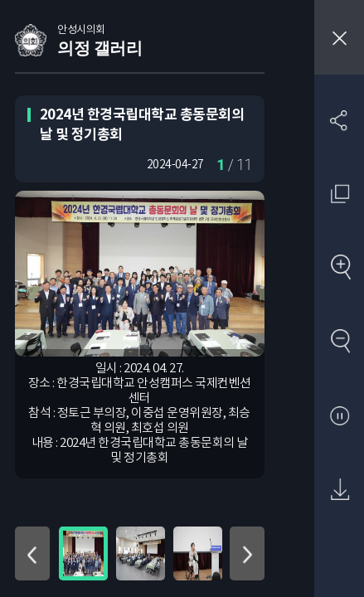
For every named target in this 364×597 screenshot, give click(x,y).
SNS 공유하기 (340, 120)
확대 (340, 268)
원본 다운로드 (340, 490)
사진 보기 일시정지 (340, 417)
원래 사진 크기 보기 (340, 194)
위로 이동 (32, 553)
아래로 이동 (247, 553)
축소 (340, 342)
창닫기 (339, 37)
